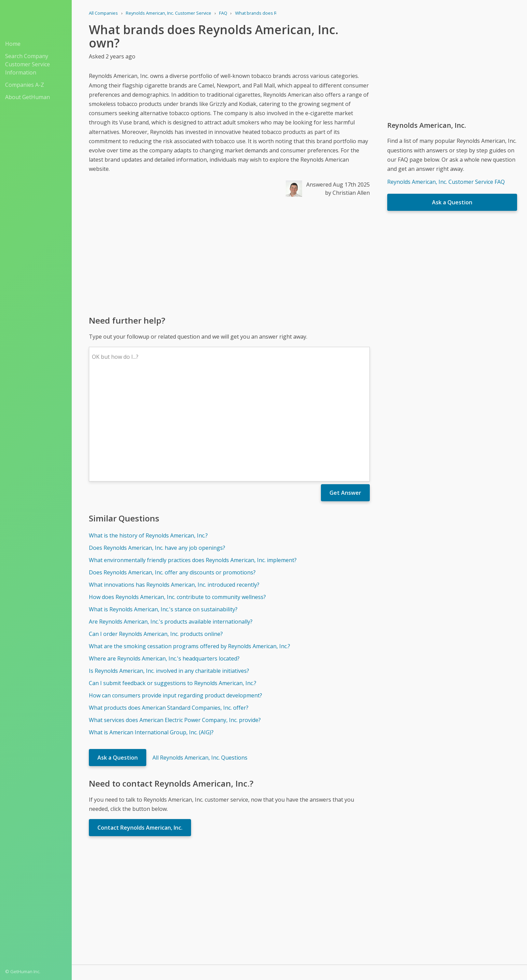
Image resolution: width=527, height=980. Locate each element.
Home (13, 44)
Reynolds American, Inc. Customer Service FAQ (446, 182)
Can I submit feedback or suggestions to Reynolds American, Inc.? (173, 583)
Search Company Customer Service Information (28, 64)
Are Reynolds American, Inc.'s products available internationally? (171, 521)
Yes (314, 888)
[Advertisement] (229, 256)
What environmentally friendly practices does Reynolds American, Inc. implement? (193, 460)
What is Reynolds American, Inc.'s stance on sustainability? (163, 509)
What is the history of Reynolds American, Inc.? (148, 435)
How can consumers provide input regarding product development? (175, 595)
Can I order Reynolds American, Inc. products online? (156, 533)
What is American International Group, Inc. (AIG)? (151, 632)
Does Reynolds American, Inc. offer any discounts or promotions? (172, 472)
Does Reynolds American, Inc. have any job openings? (157, 447)
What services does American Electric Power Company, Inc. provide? (175, 620)
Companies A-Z (25, 85)
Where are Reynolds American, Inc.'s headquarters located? (164, 558)
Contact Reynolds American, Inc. (140, 727)
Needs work (340, 888)
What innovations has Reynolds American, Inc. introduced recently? (174, 484)
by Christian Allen (347, 193)
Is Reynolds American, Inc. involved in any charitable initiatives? (169, 570)
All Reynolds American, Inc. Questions (200, 657)
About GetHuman (28, 97)
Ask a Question (118, 657)
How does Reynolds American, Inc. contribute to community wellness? (177, 496)
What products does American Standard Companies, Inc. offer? (169, 607)
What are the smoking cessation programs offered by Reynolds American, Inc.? (190, 546)
